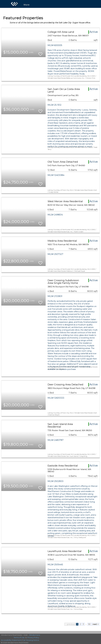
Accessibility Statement (11, 640)
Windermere (35, 635)
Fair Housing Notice (31, 640)
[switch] (40, 53)
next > (96, 624)
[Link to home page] (14, 4)
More (27, 5)
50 (89, 624)
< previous (70, 624)
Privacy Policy (33, 637)
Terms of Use (19, 637)
